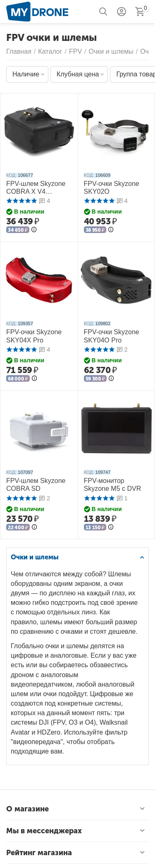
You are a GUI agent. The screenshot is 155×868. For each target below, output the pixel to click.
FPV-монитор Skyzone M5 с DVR (113, 485)
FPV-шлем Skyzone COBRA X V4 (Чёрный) (36, 188)
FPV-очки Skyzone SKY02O (112, 188)
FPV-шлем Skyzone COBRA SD (36, 485)
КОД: (11, 175)
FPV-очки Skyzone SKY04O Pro (112, 336)
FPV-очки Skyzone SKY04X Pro (34, 336)
